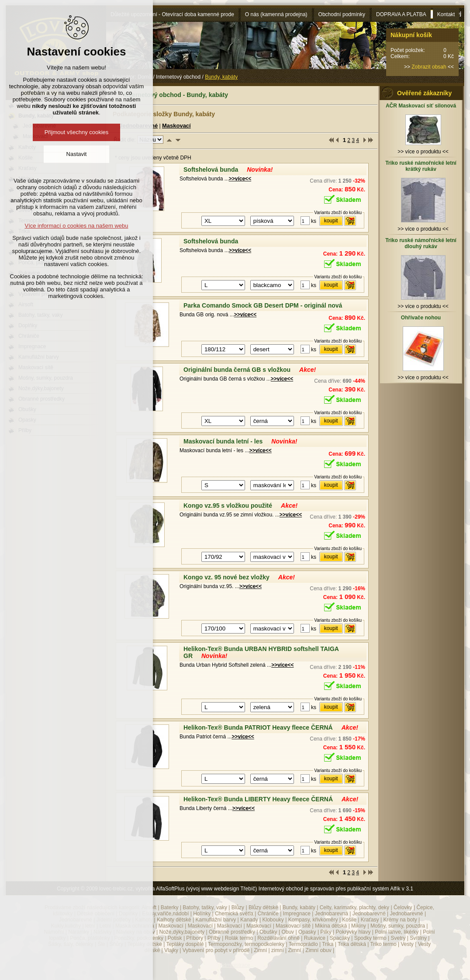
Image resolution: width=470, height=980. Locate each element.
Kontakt (446, 14)
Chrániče (268, 914)
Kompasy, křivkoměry (313, 920)
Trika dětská (352, 944)
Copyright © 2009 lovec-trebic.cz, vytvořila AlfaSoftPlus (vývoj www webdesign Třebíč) (157, 889)
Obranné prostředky (232, 932)
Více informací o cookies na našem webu (76, 226)
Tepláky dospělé (185, 944)
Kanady (249, 920)
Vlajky (171, 950)
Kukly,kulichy (66, 926)
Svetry (398, 938)
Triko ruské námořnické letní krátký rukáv (421, 166)
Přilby (214, 938)
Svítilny (418, 938)
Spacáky (340, 938)
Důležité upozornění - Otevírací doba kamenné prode (172, 14)
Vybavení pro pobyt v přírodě (216, 950)
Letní (105, 926)
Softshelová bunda (211, 170)
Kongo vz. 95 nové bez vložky (226, 577)
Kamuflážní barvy (216, 920)
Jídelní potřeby (114, 920)
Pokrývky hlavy (353, 932)
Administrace (235, 965)
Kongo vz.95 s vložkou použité (228, 506)
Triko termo (383, 944)
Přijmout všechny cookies (77, 132)
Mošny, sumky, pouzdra (398, 926)
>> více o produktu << (423, 149)
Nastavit (77, 154)
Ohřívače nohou (421, 318)
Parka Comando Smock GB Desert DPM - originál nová (263, 305)
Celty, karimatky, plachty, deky (354, 907)
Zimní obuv (318, 950)
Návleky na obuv (136, 932)
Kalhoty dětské (174, 920)
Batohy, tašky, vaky (205, 907)
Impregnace (297, 914)
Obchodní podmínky (342, 14)
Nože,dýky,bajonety (182, 932)
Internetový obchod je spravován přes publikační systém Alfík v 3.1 (336, 889)
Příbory (195, 938)
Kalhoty (144, 920)
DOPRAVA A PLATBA (401, 14)
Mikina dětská (331, 926)
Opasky (307, 932)
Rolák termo (239, 938)
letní (90, 926)
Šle (101, 944)
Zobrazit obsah (429, 67)
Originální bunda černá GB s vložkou (237, 370)
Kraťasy (370, 920)
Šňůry (116, 944)
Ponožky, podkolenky (139, 938)
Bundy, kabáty (299, 907)
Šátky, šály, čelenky (71, 944)
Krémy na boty (400, 920)
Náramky (79, 932)
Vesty (407, 944)
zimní (278, 950)
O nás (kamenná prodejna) (276, 14)
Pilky (326, 932)
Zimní (260, 950)
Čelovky (403, 907)
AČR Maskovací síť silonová (421, 106)
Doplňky (128, 914)
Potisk (175, 938)
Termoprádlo (303, 944)
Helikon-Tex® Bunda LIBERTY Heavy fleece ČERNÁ (258, 799)
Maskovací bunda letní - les (223, 441)
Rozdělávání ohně (278, 938)
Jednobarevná (332, 914)
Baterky (170, 907)
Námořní (54, 932)
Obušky (268, 932)
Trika (328, 944)
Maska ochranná (135, 926)
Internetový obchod (178, 77)
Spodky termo (370, 938)
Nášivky (103, 932)
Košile (349, 920)
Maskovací (176, 126)
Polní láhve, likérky (397, 932)
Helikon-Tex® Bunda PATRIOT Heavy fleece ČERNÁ (258, 727)
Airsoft (149, 907)
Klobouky (273, 920)
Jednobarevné (369, 914)
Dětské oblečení (96, 914)
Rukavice (315, 938)
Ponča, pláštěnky (90, 938)
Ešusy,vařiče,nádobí (165, 914)
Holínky (202, 914)
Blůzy (238, 907)
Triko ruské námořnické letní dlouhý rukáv (421, 243)
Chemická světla (234, 914)
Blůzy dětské (263, 907)
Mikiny (359, 926)
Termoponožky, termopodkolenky (246, 944)
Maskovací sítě (293, 926)
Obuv (288, 932)
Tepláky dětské (144, 944)
